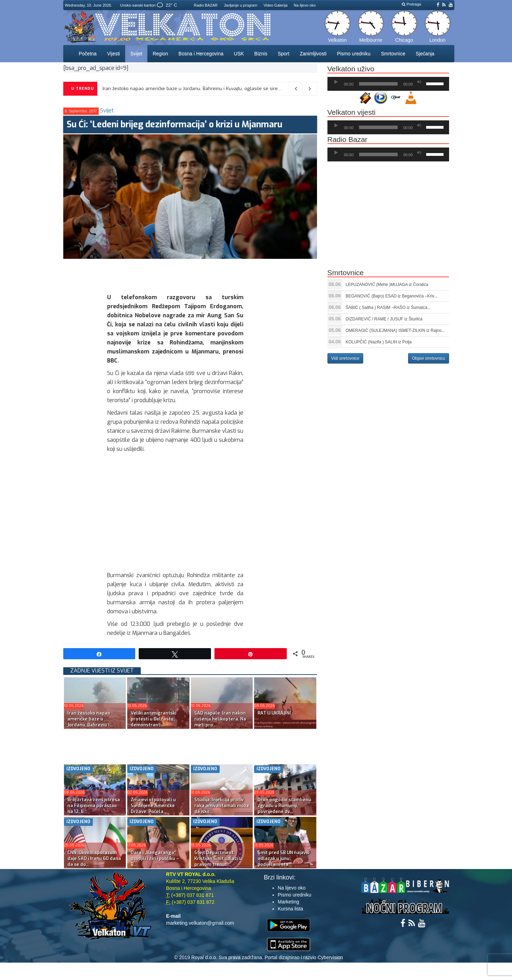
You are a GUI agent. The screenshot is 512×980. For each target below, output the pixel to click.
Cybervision (330, 957)
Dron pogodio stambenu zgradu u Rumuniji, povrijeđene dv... (284, 806)
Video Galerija (275, 5)
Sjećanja (425, 54)
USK (239, 54)
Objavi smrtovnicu (428, 358)
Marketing (288, 902)
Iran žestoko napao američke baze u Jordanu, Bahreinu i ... (90, 719)
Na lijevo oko (305, 5)
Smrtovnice (393, 54)
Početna (88, 54)
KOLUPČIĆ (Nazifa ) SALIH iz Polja (379, 342)
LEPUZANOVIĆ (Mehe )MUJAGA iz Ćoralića (387, 285)
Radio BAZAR (206, 5)
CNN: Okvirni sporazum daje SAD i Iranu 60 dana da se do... (94, 858)
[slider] (378, 84)
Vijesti (113, 54)
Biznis (261, 54)
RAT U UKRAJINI (274, 713)
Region (160, 54)
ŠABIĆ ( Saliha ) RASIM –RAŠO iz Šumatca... (388, 308)
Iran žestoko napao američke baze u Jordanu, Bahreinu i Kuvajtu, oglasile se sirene (193, 89)
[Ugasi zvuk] (419, 82)
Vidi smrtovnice (345, 358)
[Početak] (336, 82)
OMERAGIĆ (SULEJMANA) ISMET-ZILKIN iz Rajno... (395, 330)
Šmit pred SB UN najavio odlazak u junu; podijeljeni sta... (284, 858)
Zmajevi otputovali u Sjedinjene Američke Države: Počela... (153, 806)
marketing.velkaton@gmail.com (200, 923)
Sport (283, 54)
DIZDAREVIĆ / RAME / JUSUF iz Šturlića (384, 319)
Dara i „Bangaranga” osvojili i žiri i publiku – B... (155, 858)
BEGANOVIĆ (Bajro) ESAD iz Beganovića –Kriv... (392, 296)
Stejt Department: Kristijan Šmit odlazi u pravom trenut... (218, 858)
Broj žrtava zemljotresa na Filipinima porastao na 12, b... (94, 806)
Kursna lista (290, 909)
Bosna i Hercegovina (201, 54)
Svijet (136, 54)
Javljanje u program (241, 5)
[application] (388, 84)
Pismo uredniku (354, 54)
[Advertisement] (190, 274)
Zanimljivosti (313, 54)
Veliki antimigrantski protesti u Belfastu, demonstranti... (153, 719)
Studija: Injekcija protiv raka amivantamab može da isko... (222, 806)
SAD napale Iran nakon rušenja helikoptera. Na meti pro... (220, 719)
